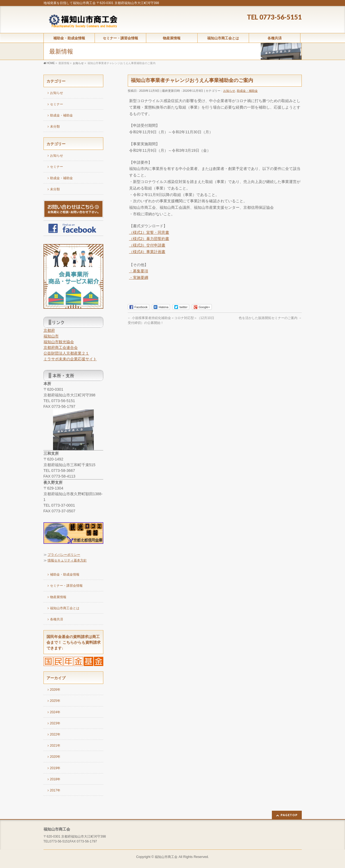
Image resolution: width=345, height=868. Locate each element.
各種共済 (57, 619)
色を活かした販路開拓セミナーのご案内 (270, 318)
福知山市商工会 (166, 857)
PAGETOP (289, 815)
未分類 (55, 127)
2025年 (55, 701)
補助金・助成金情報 (65, 575)
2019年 (55, 768)
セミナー (57, 104)
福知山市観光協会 (59, 342)
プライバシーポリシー (64, 555)
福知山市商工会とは (65, 608)
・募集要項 (139, 271)
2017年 (55, 790)
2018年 (55, 779)
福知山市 (51, 336)
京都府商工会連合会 (61, 348)
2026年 (55, 690)
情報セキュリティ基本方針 (67, 560)
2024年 (55, 712)
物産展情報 (58, 597)
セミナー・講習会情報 (66, 586)
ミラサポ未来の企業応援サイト (70, 359)
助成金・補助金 (247, 91)
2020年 (55, 757)
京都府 (49, 330)
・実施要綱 (139, 277)
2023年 (55, 723)
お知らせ (229, 91)
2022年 (55, 734)
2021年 (55, 746)
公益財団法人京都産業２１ (66, 353)
